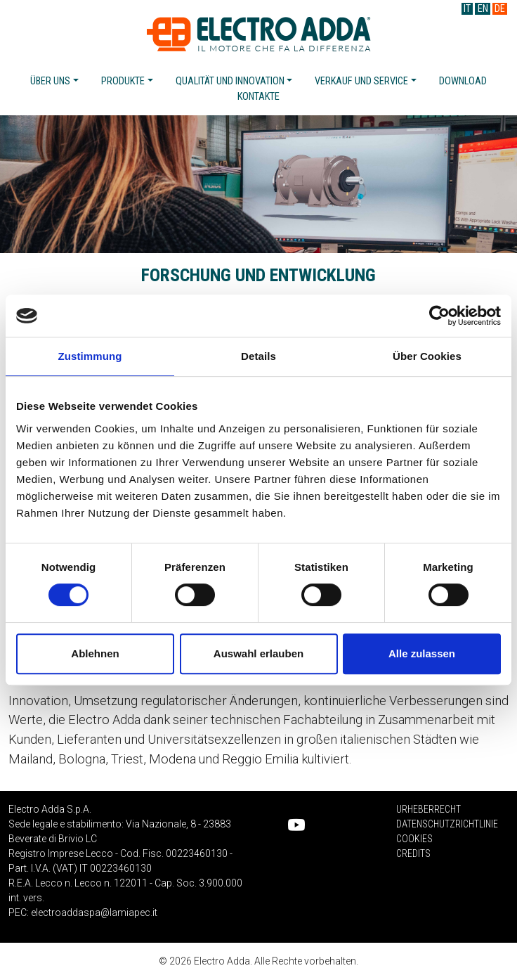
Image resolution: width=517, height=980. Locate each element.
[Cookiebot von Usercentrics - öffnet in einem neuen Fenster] (439, 316)
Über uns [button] (50, 81)
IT (467, 9)
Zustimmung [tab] (90, 356)
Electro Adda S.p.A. (259, 34)
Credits (413, 853)
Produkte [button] (123, 81)
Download (463, 81)
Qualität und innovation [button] (230, 81)
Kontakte (258, 97)
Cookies (414, 839)
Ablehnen (95, 653)
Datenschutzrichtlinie (447, 824)
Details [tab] (258, 356)
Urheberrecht (428, 809)
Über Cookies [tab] (427, 356)
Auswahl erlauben (258, 653)
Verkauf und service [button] (361, 81)
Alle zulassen (422, 653)
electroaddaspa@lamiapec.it (94, 913)
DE (500, 9)
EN (483, 9)
